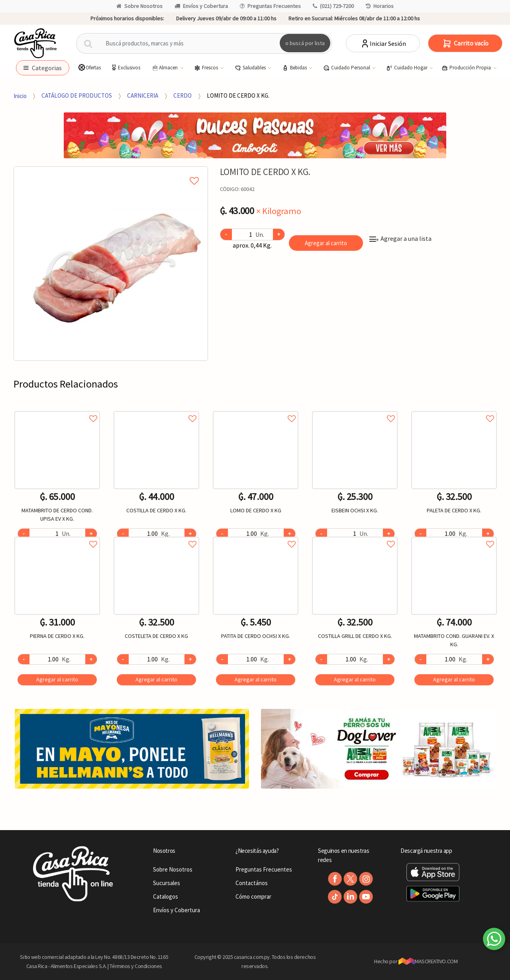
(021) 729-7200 (333, 6)
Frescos (207, 68)
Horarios (380, 6)
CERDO (182, 95)
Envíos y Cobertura (201, 6)
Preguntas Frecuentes (270, 6)
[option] (111, 264)
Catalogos (166, 896)
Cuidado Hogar (407, 68)
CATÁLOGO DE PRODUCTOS (77, 95)
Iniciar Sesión (383, 43)
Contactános (252, 883)
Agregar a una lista (400, 238)
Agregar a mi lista (111, 172)
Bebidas (295, 68)
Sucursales (167, 883)
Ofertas (89, 68)
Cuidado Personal (347, 68)
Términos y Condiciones (136, 966)
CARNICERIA (143, 95)
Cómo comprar (253, 896)
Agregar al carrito (326, 243)
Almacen (165, 68)
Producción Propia (467, 68)
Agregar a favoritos (57, 410)
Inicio (20, 95)
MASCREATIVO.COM (428, 961)
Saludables (251, 68)
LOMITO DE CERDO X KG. (238, 95)
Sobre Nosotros (139, 6)
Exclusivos (125, 68)
